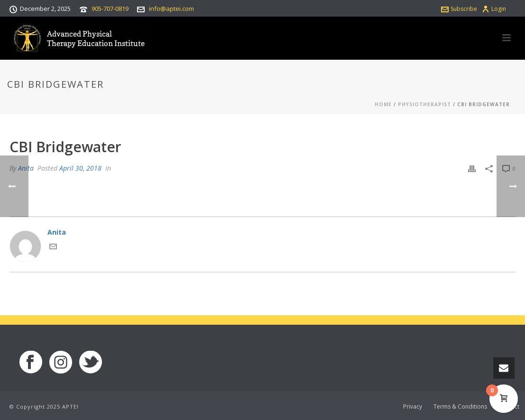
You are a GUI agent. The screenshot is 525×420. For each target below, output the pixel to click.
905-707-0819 (110, 9)
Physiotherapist (424, 104)
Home (383, 104)
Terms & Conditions (460, 407)
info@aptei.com (171, 9)
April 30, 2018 (80, 168)
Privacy (413, 407)
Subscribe (459, 9)
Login (494, 9)
